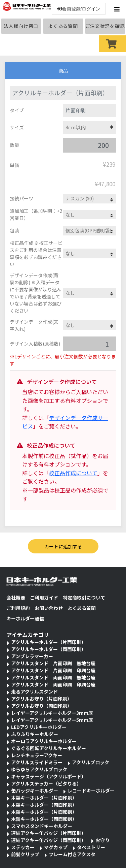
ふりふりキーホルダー (35, 734)
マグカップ (56, 847)
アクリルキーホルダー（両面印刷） (49, 649)
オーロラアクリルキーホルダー (44, 741)
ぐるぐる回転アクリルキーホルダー (49, 748)
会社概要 (16, 598)
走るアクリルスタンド (34, 692)
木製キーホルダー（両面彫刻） (44, 819)
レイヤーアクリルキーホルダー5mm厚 (52, 720)
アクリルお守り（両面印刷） (41, 706)
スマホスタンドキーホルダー (42, 826)
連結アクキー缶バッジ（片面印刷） (49, 833)
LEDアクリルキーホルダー (39, 727)
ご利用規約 (18, 608)
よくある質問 (63, 26)
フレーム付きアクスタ (72, 854)
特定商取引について (84, 598)
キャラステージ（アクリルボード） (49, 776)
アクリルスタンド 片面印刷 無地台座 (53, 663)
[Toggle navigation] (118, 9)
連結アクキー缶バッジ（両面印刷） (49, 840)
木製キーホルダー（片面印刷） (44, 798)
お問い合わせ (49, 608)
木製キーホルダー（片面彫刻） (44, 812)
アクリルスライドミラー (37, 762)
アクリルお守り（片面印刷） (41, 699)
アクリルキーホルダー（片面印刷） (49, 642)
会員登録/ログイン (79, 9)
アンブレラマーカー (32, 656)
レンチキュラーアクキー (37, 755)
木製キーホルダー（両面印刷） (44, 805)
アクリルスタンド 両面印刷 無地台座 (53, 677)
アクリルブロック (91, 762)
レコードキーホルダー (91, 791)
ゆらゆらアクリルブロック (39, 769)
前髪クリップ (25, 854)
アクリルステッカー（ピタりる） (46, 783)
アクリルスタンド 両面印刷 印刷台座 (53, 684)
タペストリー (91, 847)
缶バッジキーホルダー (35, 791)
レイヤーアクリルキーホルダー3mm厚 (52, 713)
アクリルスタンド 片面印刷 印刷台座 (53, 670)
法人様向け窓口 (21, 26)
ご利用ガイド (44, 598)
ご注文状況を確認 (105, 26)
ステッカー (23, 847)
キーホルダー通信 (25, 618)
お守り (102, 840)
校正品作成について (73, 473)
